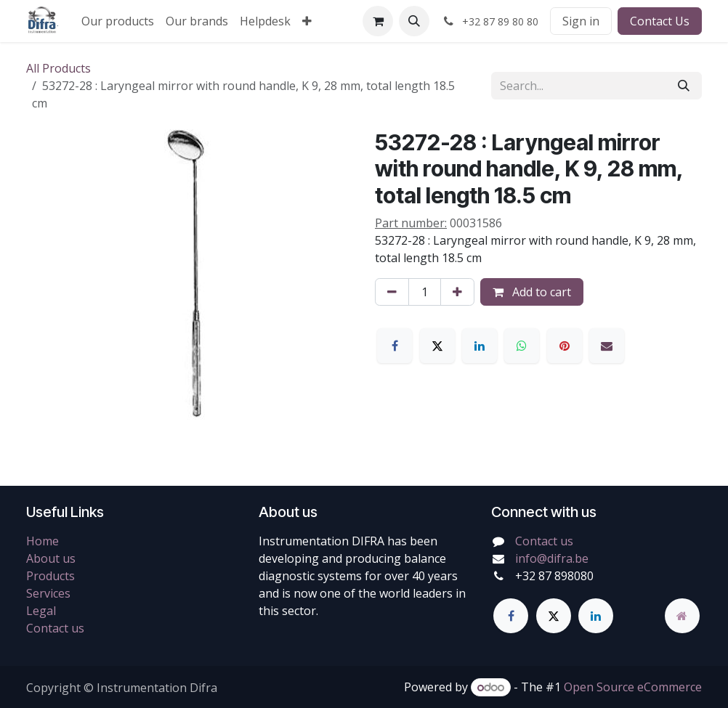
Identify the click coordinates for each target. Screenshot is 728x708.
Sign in (581, 21)
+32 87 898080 (554, 576)
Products (50, 576)
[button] (414, 21)
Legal (41, 611)
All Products (58, 68)
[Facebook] (395, 346)
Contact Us (660, 21)
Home (43, 541)
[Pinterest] (565, 346)
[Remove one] (392, 292)
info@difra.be (552, 558)
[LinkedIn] (480, 346)
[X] (437, 346)
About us (51, 558)
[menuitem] (118, 21)
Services (48, 593)
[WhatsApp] (522, 346)
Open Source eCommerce (633, 687)
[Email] (607, 346)
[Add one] (457, 292)
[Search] (684, 86)
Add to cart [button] (532, 292)
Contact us (55, 628)
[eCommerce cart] (378, 21)
